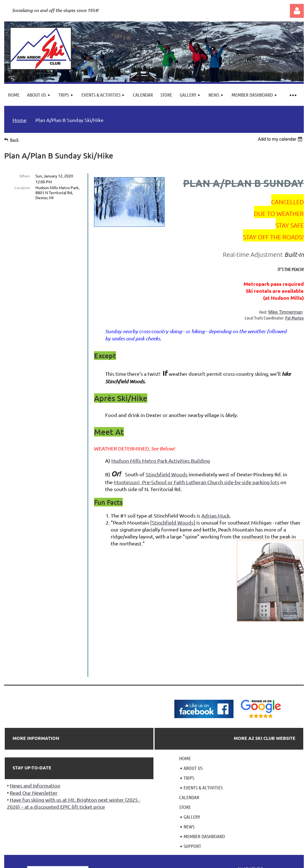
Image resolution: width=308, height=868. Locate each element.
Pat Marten (294, 318)
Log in (297, 11)
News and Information (35, 732)
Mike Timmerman (286, 312)
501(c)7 (154, 832)
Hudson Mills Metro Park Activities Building (161, 461)
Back (14, 140)
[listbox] (281, 139)
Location (22, 187)
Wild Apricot (237, 863)
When (25, 176)
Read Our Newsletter (34, 739)
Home (20, 120)
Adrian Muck (216, 515)
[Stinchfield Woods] (173, 522)
